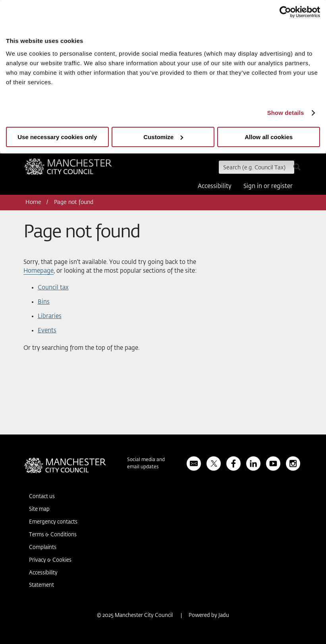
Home (33, 202)
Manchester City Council (68, 169)
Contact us (42, 497)
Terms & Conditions (53, 535)
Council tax (53, 288)
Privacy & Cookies (50, 560)
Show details (286, 113)
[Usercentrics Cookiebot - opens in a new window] (285, 12)
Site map (39, 509)
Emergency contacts (53, 522)
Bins (44, 302)
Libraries (50, 316)
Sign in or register (268, 186)
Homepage (39, 271)
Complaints (43, 548)
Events (47, 331)
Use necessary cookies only (57, 137)
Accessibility (215, 186)
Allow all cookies (269, 137)
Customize (163, 137)
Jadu (224, 616)
